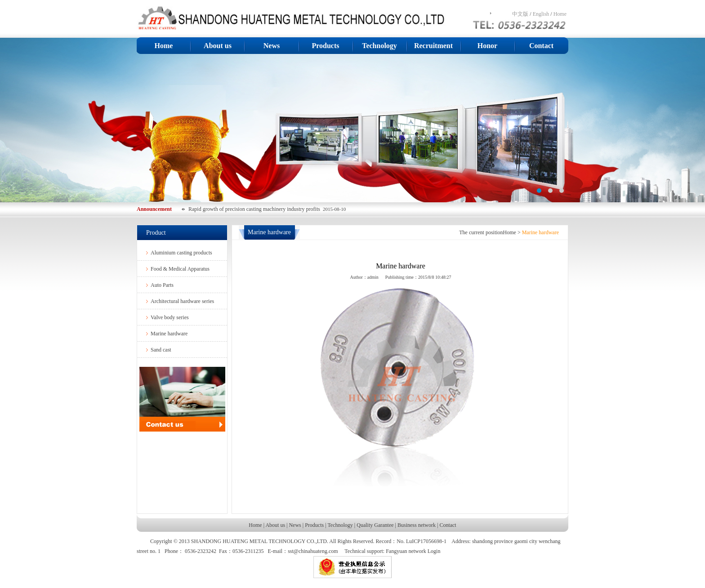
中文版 (520, 14)
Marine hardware (169, 334)
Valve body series (170, 317)
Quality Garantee (375, 525)
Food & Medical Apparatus (180, 269)
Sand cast (161, 350)
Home (560, 14)
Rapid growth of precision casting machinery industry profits (256, 209)
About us (218, 46)
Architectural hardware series (182, 301)
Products (325, 46)
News (272, 46)
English (541, 14)
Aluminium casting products (181, 253)
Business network (417, 525)
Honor (487, 46)
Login (434, 551)
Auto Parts (162, 285)
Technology (379, 46)
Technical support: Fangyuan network (385, 551)
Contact (541, 46)
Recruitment (433, 46)
